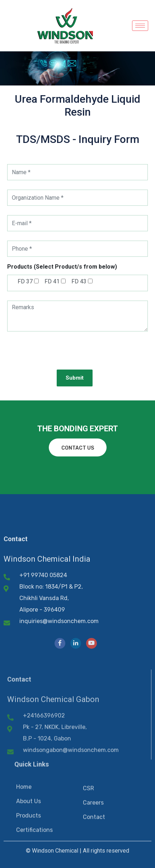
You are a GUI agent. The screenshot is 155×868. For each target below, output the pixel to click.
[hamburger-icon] (140, 26)
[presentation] (62, 356)
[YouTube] (91, 701)
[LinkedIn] (76, 701)
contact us (78, 448)
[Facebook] (60, 701)
